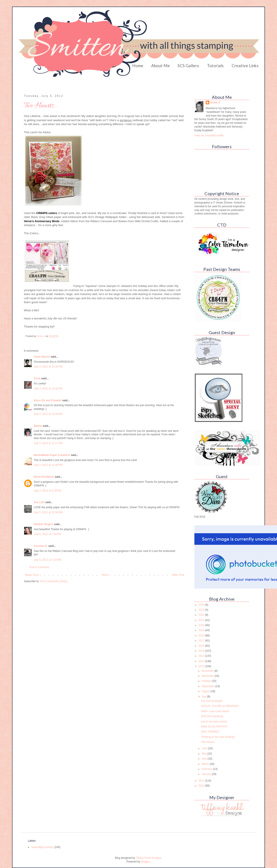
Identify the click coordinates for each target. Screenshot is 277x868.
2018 (202, 636)
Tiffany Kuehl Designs (149, 858)
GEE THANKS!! (210, 732)
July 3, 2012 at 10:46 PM (48, 414)
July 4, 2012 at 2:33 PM (47, 491)
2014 (202, 656)
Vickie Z (215, 103)
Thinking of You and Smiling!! (218, 737)
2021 (202, 620)
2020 (202, 625)
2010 (202, 786)
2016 (202, 646)
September (208, 686)
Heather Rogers (44, 524)
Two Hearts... (209, 742)
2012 (202, 666)
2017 (202, 641)
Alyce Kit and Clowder (48, 400)
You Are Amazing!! (212, 701)
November (208, 676)
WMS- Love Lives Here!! (215, 711)
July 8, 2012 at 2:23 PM (47, 560)
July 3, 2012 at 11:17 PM (48, 443)
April (205, 759)
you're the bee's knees (214, 722)
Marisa (38, 426)
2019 (202, 630)
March (206, 764)
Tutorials (215, 66)
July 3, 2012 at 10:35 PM (48, 367)
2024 (202, 605)
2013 (202, 661)
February (207, 769)
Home (138, 66)
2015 (202, 651)
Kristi (37, 378)
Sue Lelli (40, 502)
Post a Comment (39, 567)
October (207, 681)
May (204, 754)
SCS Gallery (188, 66)
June (205, 748)
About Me (161, 66)
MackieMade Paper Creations (52, 455)
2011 (202, 781)
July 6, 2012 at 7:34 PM (47, 534)
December (208, 671)
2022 (202, 615)
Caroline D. (41, 546)
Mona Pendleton (44, 477)
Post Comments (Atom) (54, 581)
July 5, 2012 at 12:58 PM (48, 512)
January (207, 774)
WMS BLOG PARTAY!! (214, 727)
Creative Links (245, 66)
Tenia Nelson (42, 357)
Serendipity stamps (42, 847)
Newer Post (32, 575)
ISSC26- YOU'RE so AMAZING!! (220, 706)
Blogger (145, 862)
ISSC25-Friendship (212, 716)
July (204, 697)
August (206, 691)
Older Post (178, 575)
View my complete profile (209, 135)
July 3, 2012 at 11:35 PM (48, 465)
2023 (202, 610)
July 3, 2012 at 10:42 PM (48, 389)
